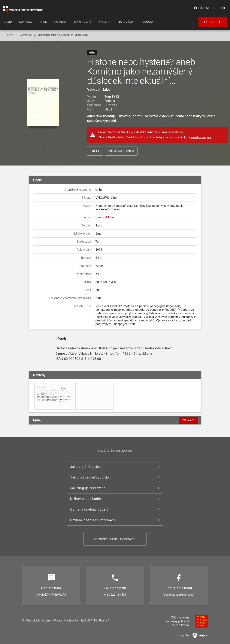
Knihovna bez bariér (86, 499)
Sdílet (95, 151)
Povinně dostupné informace (93, 520)
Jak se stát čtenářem (87, 467)
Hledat (213, 22)
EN (223, 8)
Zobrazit (189, 420)
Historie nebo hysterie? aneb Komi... (65, 35)
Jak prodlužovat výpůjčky (90, 477)
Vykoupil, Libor (99, 89)
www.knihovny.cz (201, 137)
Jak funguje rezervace (88, 488)
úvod (10, 35)
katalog (26, 35)
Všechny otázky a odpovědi (115, 539)
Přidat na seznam (121, 151)
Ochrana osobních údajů (89, 509)
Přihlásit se (205, 8)
